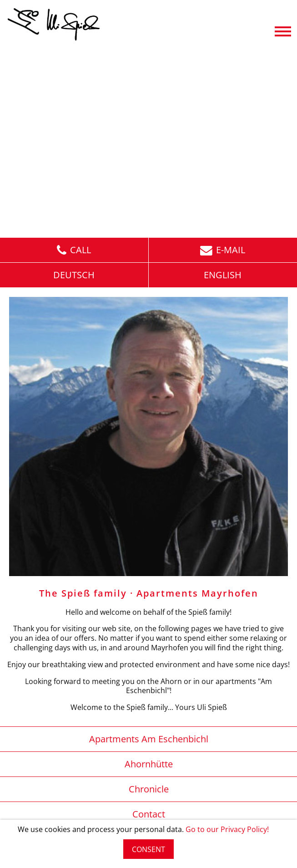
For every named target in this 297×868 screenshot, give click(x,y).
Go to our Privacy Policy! (227, 829)
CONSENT (148, 849)
